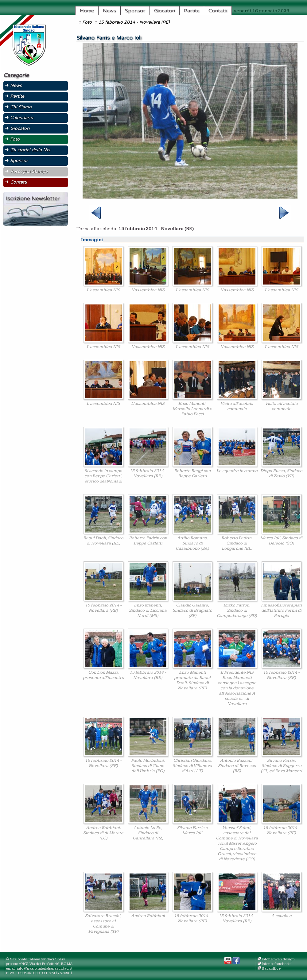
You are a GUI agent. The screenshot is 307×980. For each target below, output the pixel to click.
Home (87, 11)
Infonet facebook (276, 964)
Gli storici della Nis (30, 150)
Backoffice (271, 968)
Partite (192, 11)
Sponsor (135, 11)
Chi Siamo (21, 107)
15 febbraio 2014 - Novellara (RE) (134, 22)
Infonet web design (278, 959)
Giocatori (165, 11)
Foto (87, 22)
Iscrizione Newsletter (33, 199)
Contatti (218, 11)
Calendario (22, 118)
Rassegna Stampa (29, 171)
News (109, 11)
